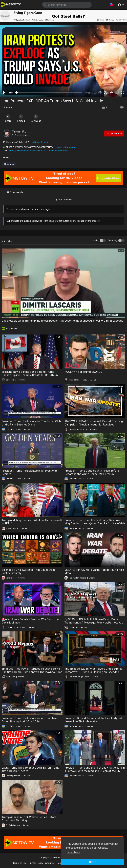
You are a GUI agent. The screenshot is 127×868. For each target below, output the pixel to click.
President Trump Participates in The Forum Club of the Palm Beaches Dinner (31, 423)
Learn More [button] (73, 852)
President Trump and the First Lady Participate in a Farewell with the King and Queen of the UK (95, 769)
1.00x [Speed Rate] (95, 93)
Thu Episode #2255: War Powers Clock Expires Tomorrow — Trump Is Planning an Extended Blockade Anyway (93, 672)
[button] (111, 5)
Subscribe (114, 133)
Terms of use (20, 863)
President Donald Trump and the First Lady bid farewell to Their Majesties (93, 720)
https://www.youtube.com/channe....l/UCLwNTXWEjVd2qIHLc (38, 151)
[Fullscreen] (122, 93)
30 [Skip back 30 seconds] (100, 93)
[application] (63, 61)
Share (9, 118)
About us (50, 863)
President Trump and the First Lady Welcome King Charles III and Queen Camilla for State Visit (95, 522)
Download (37, 118)
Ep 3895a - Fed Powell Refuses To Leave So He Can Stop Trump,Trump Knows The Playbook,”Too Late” (32, 672)
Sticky (95, 241)
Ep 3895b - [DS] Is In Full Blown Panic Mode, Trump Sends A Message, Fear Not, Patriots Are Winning (94, 623)
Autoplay (112, 241)
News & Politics (42, 142)
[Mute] (111, 93)
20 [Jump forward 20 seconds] (106, 93)
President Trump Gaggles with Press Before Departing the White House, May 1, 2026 (92, 472)
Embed (22, 118)
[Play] (4, 93)
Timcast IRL (19, 132)
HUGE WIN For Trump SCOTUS (83, 372)
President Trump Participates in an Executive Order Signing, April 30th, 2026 (29, 720)
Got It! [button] (93, 862)
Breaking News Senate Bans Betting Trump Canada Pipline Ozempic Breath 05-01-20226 (30, 373)
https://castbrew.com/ (66, 147)
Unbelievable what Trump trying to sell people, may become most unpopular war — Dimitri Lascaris (62, 321)
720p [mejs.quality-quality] (117, 93)
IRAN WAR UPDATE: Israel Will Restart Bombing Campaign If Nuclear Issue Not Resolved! (94, 423)
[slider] (49, 92)
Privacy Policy (36, 863)
